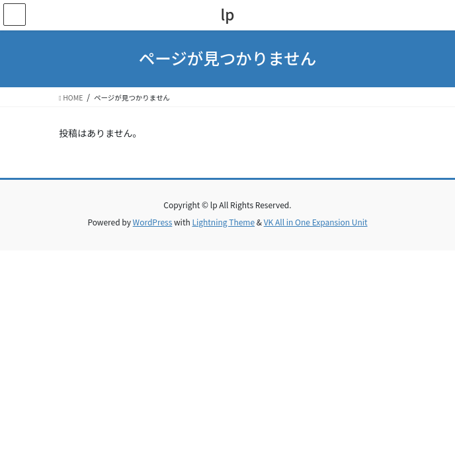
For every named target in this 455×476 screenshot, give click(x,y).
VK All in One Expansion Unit (316, 222)
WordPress (153, 222)
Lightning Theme (223, 222)
